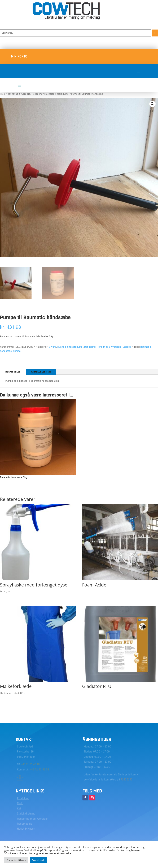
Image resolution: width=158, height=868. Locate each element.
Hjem (3, 94)
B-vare (52, 347)
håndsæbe (6, 351)
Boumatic (146, 347)
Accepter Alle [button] (38, 860)
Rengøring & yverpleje (19, 94)
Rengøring (37, 94)
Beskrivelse (13, 372)
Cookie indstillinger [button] (16, 860)
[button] (152, 104)
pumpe (17, 351)
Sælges (127, 347)
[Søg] (155, 33)
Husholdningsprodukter (57, 94)
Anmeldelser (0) (41, 372)
